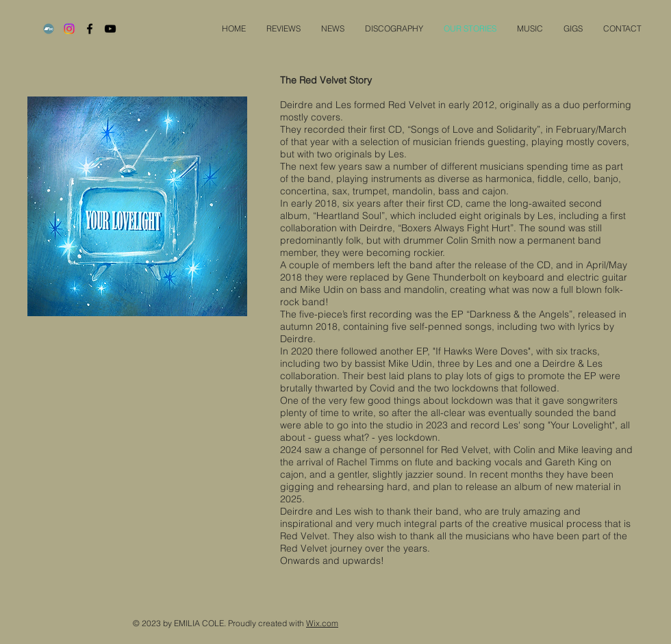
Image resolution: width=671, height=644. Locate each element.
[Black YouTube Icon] (110, 29)
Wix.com (322, 623)
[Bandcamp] (49, 29)
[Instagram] (69, 29)
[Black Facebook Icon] (90, 29)
